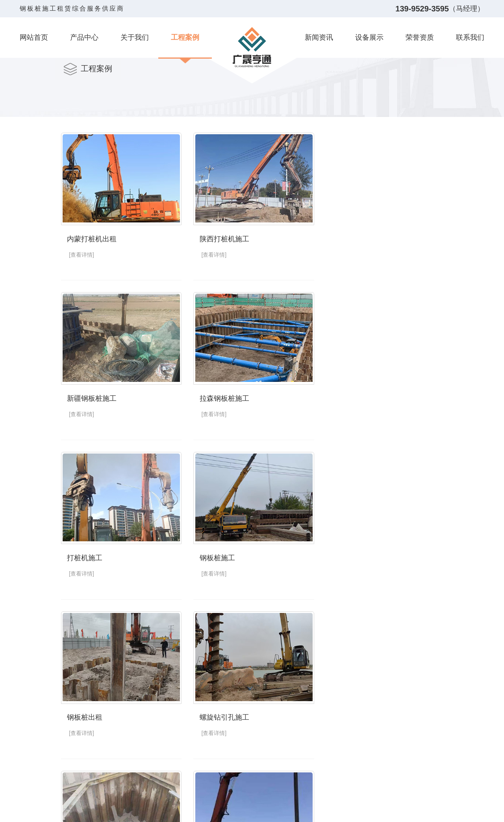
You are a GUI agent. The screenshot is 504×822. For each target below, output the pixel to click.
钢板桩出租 (85, 556)
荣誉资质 (420, 37)
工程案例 (185, 37)
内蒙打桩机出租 (92, 238)
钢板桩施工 (347, 397)
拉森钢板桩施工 (92, 397)
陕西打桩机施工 (223, 238)
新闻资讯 (319, 37)
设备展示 (369, 37)
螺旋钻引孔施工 (223, 556)
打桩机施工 (216, 397)
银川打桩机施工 (92, 715)
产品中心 (84, 37)
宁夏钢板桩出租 (354, 715)
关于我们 (135, 37)
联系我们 (470, 37)
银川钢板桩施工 (223, 715)
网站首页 (34, 37)
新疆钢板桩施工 (354, 238)
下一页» (335, 790)
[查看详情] (82, 254)
